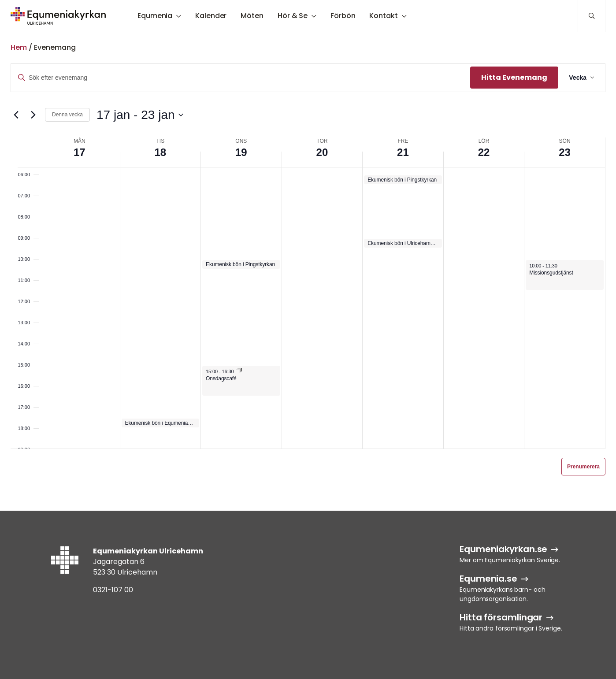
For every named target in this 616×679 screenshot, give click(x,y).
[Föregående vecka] (16, 115)
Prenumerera (583, 467)
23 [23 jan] (565, 152)
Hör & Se (293, 16)
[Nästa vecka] (33, 115)
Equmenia (155, 16)
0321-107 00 (113, 590)
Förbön (343, 16)
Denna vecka (67, 115)
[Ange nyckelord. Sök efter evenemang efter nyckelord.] (241, 78)
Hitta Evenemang (514, 77)
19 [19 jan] (241, 152)
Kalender (211, 16)
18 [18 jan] (160, 152)
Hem (19, 47)
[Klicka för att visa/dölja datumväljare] (140, 115)
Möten (252, 16)
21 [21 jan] (403, 152)
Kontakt (383, 16)
